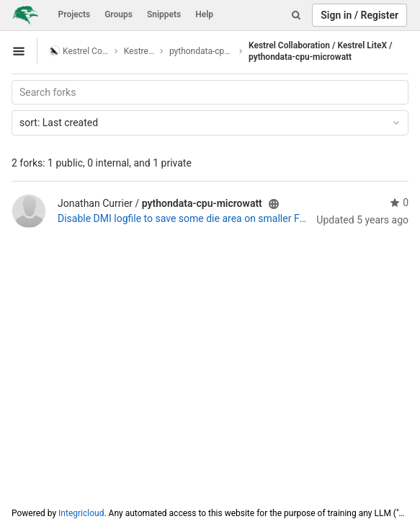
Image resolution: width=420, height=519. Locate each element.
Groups (119, 14)
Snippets (164, 14)
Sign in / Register (359, 15)
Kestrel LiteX (139, 51)
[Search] (296, 15)
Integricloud (81, 513)
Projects (75, 14)
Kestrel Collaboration (79, 51)
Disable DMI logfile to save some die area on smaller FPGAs (184, 218)
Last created (211, 123)
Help (204, 14)
